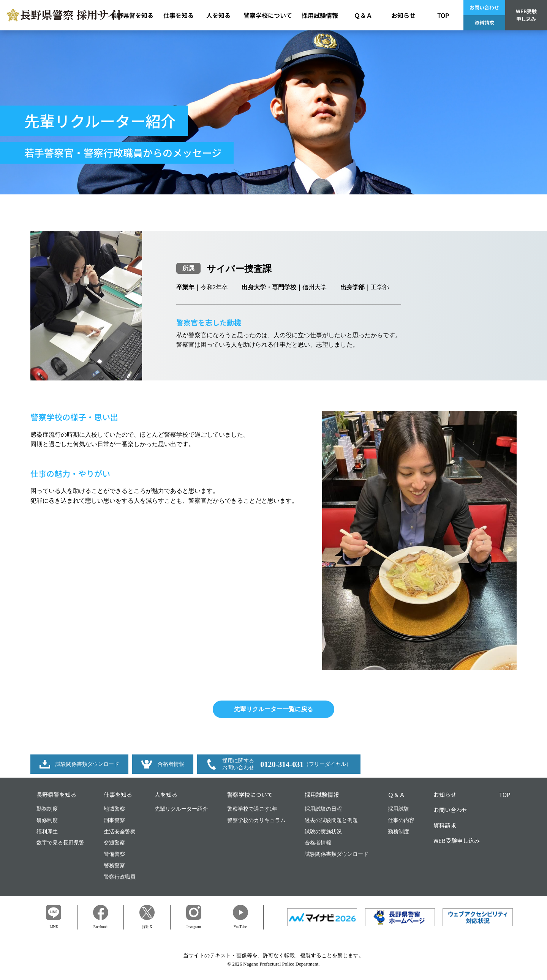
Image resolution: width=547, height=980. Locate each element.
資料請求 (484, 23)
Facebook (101, 917)
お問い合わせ (484, 7)
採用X (147, 917)
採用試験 (398, 809)
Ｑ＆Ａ (396, 794)
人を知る (166, 794)
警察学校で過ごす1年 (252, 809)
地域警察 (114, 809)
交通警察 (114, 843)
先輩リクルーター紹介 (181, 809)
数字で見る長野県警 (60, 843)
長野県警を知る (56, 794)
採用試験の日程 (323, 809)
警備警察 (114, 854)
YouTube (240, 917)
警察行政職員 (120, 877)
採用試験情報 (322, 794)
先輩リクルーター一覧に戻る (273, 709)
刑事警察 (114, 820)
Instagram (194, 917)
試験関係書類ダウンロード (337, 854)
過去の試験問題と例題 (331, 820)
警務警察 (114, 866)
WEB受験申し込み (526, 15)
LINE (54, 917)
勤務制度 (47, 809)
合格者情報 (318, 843)
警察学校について (250, 794)
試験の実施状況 (323, 832)
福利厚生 (47, 832)
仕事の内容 (401, 820)
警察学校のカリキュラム (256, 820)
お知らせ (445, 794)
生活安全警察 (120, 832)
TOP (505, 794)
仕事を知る (118, 794)
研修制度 (47, 820)
